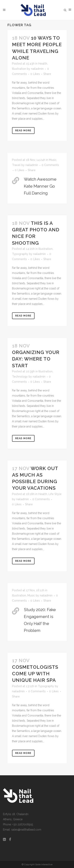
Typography (20, 254)
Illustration (19, 69)
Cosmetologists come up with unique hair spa (35, 674)
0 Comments (50, 165)
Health (43, 64)
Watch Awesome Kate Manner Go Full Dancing (40, 186)
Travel (16, 165)
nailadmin (37, 69)
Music (53, 160)
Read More (23, 131)
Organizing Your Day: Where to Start (36, 359)
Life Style (55, 494)
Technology (20, 377)
